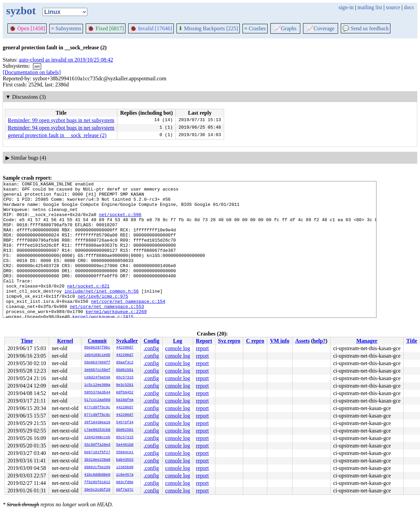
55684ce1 (125, 453)
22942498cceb (97, 438)
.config (151, 348)
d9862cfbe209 (97, 468)
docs (409, 7)
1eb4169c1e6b (97, 355)
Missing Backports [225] (208, 28)
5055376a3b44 (97, 393)
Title (412, 341)
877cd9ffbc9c (97, 408)
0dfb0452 (125, 393)
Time (27, 341)
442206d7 (125, 348)
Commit (97, 341)
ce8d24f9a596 (97, 378)
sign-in (346, 7)
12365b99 (125, 468)
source (393, 7)
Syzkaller (127, 341)
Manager (367, 341)
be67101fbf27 (97, 453)
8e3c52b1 (125, 385)
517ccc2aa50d (97, 400)
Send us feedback (366, 28)
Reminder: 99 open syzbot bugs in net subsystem (61, 120)
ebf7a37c (125, 490)
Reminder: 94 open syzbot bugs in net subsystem (61, 128)
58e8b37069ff (97, 363)
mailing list (370, 7)
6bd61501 (125, 370)
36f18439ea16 (97, 423)
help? (319, 341)
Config (151, 341)
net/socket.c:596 (120, 222)
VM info (280, 341)
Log (178, 341)
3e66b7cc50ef (97, 370)
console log (178, 348)
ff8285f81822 (97, 483)
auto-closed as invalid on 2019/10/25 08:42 (66, 60)
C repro (255, 341)
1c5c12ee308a (97, 385)
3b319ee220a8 (97, 460)
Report (204, 341)
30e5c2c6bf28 (97, 490)
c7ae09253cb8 (97, 430)
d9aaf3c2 (125, 363)
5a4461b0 (125, 445)
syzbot (21, 11)
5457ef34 (125, 423)
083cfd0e (125, 483)
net (37, 66)
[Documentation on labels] (32, 72)
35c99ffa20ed (97, 445)
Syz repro (229, 341)
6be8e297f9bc (97, 348)
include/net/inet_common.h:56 (101, 313)
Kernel (65, 341)
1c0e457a (125, 475)
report (202, 348)
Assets (303, 341)
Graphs (285, 28)
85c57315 (125, 378)
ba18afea (125, 400)
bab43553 (125, 460)
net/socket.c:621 (88, 307)
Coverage (321, 28)
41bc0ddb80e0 (97, 475)
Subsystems (66, 28)
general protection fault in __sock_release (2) (57, 135)
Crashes (255, 28)
